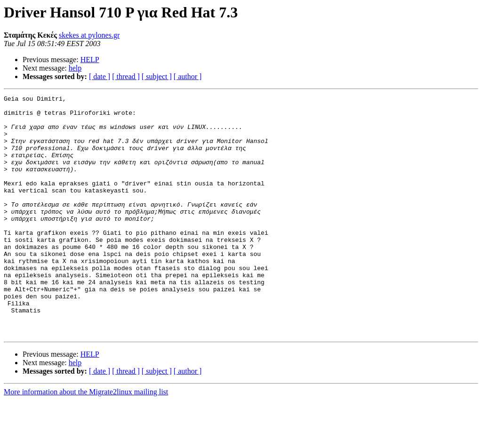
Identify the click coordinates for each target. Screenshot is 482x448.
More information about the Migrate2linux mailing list (86, 440)
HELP (90, 60)
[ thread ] (126, 76)
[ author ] (188, 76)
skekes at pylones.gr (89, 35)
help (75, 68)
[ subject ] (157, 76)
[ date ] (100, 76)
